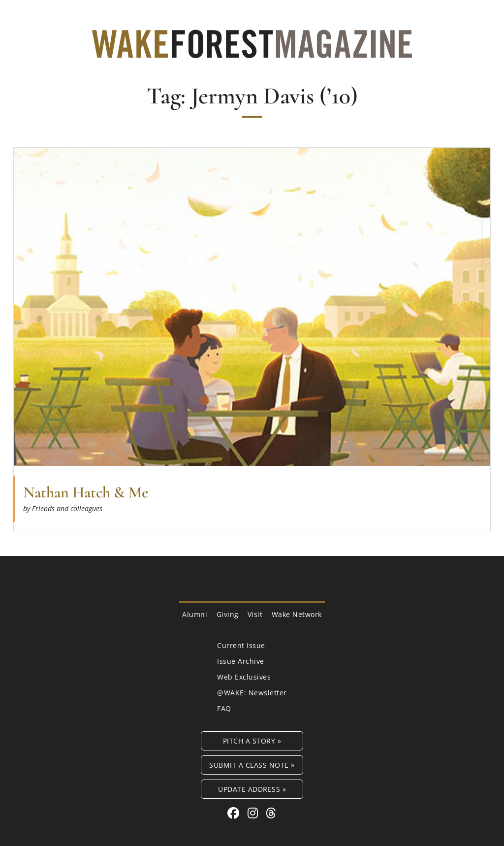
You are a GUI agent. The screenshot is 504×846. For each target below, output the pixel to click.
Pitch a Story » (252, 741)
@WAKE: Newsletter (252, 693)
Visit (255, 614)
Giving (228, 614)
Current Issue (241, 645)
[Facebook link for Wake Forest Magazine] (235, 813)
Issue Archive (241, 661)
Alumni (195, 614)
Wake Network (297, 614)
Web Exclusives (244, 677)
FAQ (224, 708)
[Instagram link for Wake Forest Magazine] (254, 813)
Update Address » (252, 789)
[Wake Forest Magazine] (252, 51)
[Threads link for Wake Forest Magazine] (271, 813)
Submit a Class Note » (252, 765)
